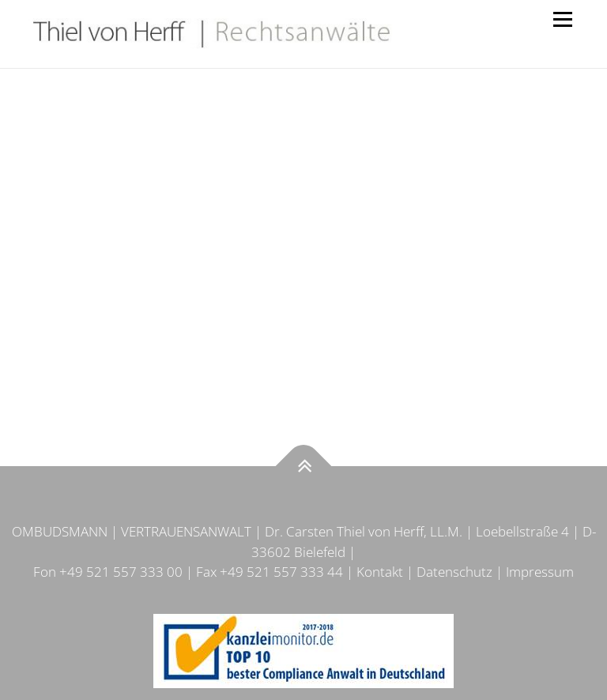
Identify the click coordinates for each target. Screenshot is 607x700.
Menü (562, 20)
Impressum (540, 572)
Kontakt (380, 572)
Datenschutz (454, 572)
